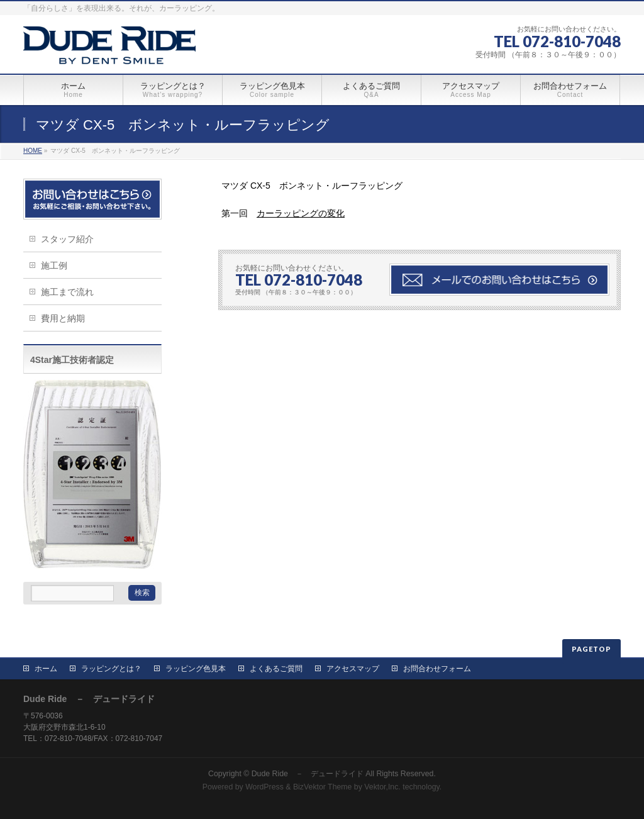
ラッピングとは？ (111, 669)
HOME (33, 151)
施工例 (54, 265)
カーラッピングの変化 (301, 213)
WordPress (264, 787)
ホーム (46, 669)
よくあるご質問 (276, 669)
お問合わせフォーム (437, 669)
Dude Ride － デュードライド (308, 774)
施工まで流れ (67, 292)
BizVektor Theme (323, 787)
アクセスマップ (353, 669)
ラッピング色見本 (196, 669)
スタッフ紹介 (67, 239)
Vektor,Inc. (382, 787)
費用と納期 (63, 318)
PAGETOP (591, 649)
